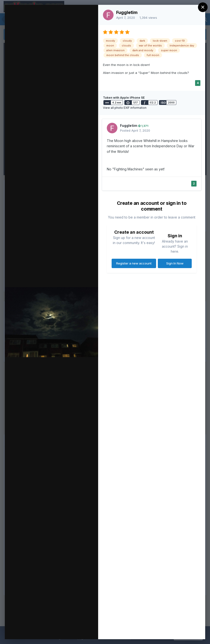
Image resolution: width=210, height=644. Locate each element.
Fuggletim (127, 12)
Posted (135, 130)
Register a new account (134, 263)
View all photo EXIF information (125, 108)
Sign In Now (175, 263)
